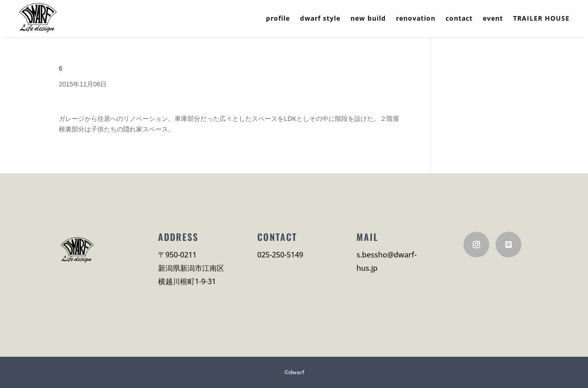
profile (278, 19)
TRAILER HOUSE (541, 19)
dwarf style (320, 19)
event (493, 19)
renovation (416, 19)
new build (368, 19)
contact (459, 19)
